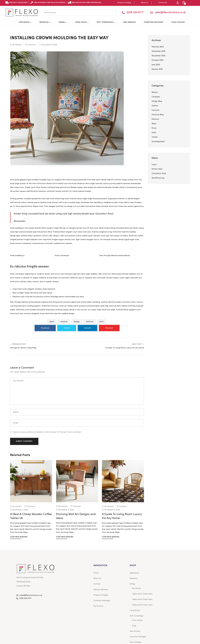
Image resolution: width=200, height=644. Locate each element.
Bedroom (45, 22)
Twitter (67, 328)
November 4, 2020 (49, 45)
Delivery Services (101, 590)
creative (64, 322)
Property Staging (101, 595)
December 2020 (159, 51)
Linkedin (87, 328)
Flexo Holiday (178, 22)
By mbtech (16, 45)
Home (96, 573)
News (154, 124)
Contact (97, 584)
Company (156, 97)
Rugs (134, 626)
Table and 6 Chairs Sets (142, 605)
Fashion (155, 106)
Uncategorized (158, 142)
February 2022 (158, 47)
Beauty (155, 92)
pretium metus (75, 236)
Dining (63, 22)
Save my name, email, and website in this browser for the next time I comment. (47, 432)
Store (154, 128)
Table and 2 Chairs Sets (142, 594)
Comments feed (159, 173)
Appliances (25, 22)
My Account (98, 606)
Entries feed (157, 169)
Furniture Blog (158, 115)
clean (52, 322)
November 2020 (158, 56)
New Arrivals (129, 22)
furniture (90, 322)
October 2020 (158, 60)
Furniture (32, 45)
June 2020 (156, 65)
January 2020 (157, 69)
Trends (155, 137)
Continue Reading (19, 537)
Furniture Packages (154, 22)
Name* (16, 412)
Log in (154, 165)
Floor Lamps (137, 620)
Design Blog (157, 101)
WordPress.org (158, 178)
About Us (97, 578)
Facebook (45, 328)
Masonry (155, 119)
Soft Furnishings (106, 22)
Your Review (18, 381)
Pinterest (109, 328)
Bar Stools (136, 588)
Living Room (82, 22)
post (102, 322)
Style (154, 133)
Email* (16, 423)
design (77, 322)
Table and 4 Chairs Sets (142, 599)
